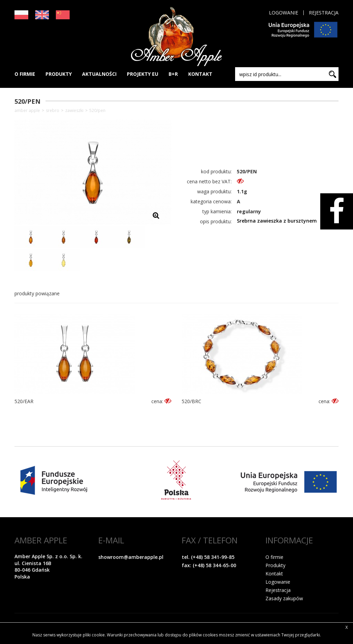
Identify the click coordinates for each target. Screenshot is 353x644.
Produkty (275, 565)
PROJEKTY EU (143, 74)
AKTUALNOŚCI (99, 74)
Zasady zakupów (284, 598)
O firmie (274, 557)
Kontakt (274, 574)
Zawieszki (74, 111)
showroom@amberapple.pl (131, 557)
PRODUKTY (59, 74)
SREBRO (53, 111)
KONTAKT (200, 74)
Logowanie (284, 13)
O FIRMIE (25, 74)
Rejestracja (324, 13)
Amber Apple (27, 111)
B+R (173, 74)
